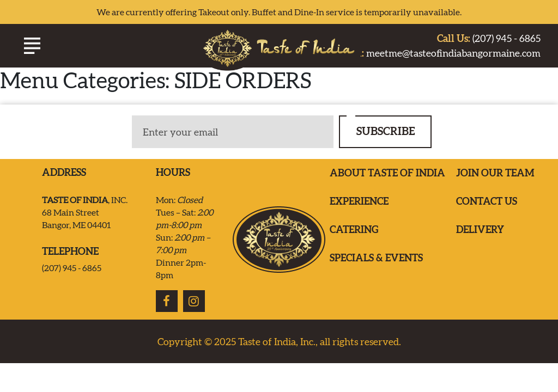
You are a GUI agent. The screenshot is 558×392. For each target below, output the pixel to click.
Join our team (495, 173)
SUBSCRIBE (386, 131)
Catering (354, 229)
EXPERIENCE (359, 201)
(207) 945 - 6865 (489, 38)
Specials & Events (376, 258)
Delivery (480, 229)
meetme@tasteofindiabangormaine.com (438, 53)
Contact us (487, 201)
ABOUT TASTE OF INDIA (387, 173)
